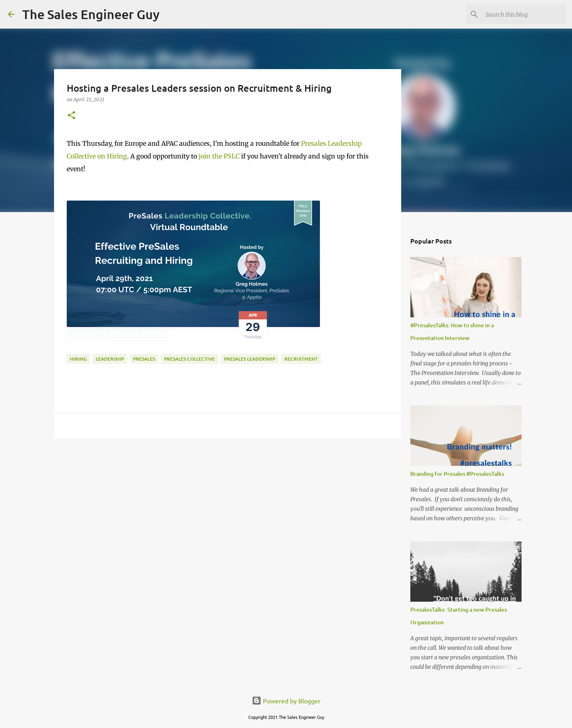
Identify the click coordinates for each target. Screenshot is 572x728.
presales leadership (250, 359)
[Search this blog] (524, 14)
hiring (78, 359)
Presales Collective (189, 359)
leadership (110, 359)
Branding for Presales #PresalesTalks (457, 474)
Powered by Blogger (286, 701)
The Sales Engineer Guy (91, 14)
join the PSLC (219, 156)
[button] (71, 116)
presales (144, 359)
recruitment (301, 359)
